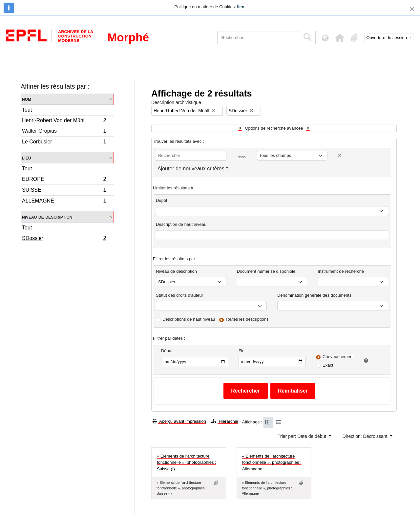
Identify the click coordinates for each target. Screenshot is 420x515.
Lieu (26, 158)
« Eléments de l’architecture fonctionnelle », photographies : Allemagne (272, 462)
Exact (328, 365)
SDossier (64, 239)
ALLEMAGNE (64, 202)
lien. (241, 7)
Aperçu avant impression (179, 421)
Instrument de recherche (341, 271)
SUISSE (64, 191)
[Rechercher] (259, 38)
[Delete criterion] (340, 155)
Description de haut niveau (181, 224)
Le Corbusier (64, 142)
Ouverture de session (387, 38)
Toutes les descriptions (247, 319)
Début (167, 351)
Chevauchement (338, 357)
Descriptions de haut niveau (189, 319)
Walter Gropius (64, 132)
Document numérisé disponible (266, 271)
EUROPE (64, 180)
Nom (27, 99)
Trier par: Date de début (303, 436)
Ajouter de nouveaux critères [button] (191, 169)
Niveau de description (47, 217)
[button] (340, 38)
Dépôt (162, 200)
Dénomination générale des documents (314, 295)
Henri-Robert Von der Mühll (64, 121)
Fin (241, 351)
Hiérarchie (225, 421)
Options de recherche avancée (274, 128)
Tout (27, 110)
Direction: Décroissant (366, 436)
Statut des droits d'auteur (179, 295)
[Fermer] (412, 9)
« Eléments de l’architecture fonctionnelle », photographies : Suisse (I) (187, 462)
